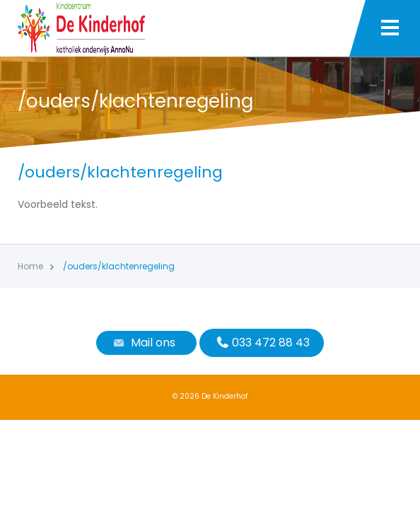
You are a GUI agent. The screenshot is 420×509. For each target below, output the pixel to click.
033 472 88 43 (262, 343)
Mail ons (143, 343)
